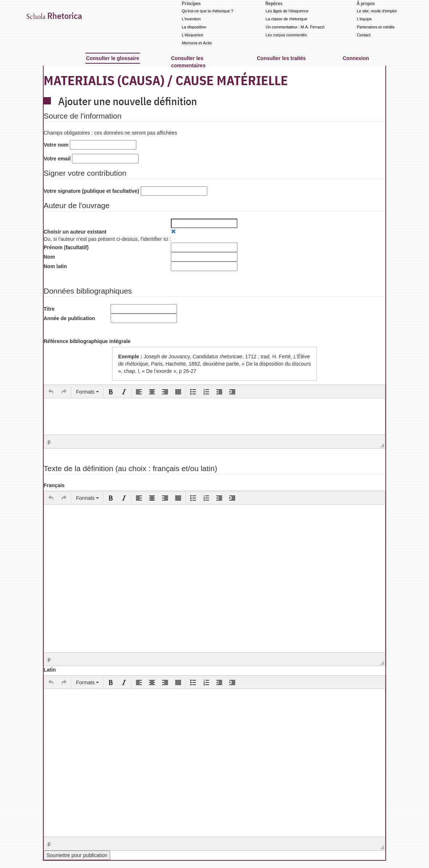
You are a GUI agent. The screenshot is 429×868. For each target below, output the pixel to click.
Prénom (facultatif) (66, 247)
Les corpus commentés (286, 35)
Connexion (356, 58)
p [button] (49, 442)
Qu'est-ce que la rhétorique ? (208, 11)
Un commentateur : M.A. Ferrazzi (295, 27)
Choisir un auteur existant (75, 232)
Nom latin (55, 266)
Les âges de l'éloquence (287, 11)
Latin (50, 670)
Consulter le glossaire (113, 58)
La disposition (194, 27)
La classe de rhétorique (286, 19)
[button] (51, 392)
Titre (49, 309)
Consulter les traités (282, 58)
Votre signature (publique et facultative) (91, 191)
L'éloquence (193, 35)
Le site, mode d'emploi (377, 11)
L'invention (191, 19)
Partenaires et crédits (376, 27)
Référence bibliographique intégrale (87, 341)
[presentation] (51, 392)
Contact (364, 35)
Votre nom (56, 145)
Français (54, 485)
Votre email (57, 159)
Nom (49, 257)
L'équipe (364, 19)
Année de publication (69, 318)
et (197, 43)
